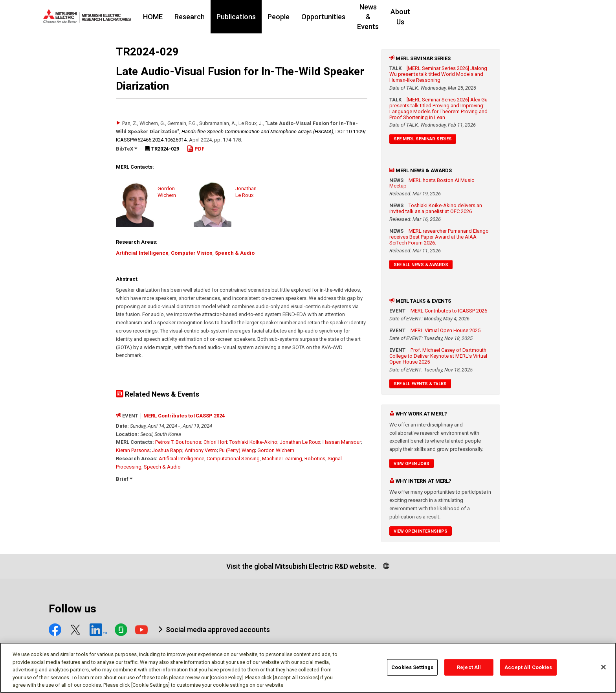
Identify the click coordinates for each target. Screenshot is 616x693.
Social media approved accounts (218, 630)
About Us (478, 17)
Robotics (315, 459)
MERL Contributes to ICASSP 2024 (184, 416)
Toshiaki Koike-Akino (253, 442)
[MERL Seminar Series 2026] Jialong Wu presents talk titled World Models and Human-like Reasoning (438, 74)
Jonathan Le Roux (300, 442)
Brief (124, 479)
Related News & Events (158, 394)
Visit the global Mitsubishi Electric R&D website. (301, 566)
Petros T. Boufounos (178, 442)
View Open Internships (421, 531)
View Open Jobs (412, 464)
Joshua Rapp (167, 450)
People (326, 17)
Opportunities (371, 17)
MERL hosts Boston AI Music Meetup (432, 183)
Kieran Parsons (133, 450)
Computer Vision (192, 253)
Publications (284, 17)
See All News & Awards (421, 265)
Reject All (469, 670)
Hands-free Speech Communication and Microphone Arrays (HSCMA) (257, 131)
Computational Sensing (233, 459)
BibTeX (126, 149)
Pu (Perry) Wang (237, 450)
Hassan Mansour (342, 442)
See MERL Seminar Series (423, 139)
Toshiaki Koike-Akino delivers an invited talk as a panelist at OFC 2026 (436, 208)
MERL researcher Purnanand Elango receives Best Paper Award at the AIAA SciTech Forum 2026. (439, 237)
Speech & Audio (235, 253)
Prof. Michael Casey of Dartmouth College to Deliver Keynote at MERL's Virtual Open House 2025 (438, 356)
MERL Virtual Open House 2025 (445, 330)
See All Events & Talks (420, 384)
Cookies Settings (412, 670)
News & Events (428, 17)
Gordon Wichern (276, 450)
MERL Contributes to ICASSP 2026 (449, 311)
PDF (196, 149)
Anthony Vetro (201, 450)
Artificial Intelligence (142, 253)
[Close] (603, 670)
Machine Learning (282, 459)
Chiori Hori (215, 442)
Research (237, 17)
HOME (201, 17)
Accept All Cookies (528, 670)
